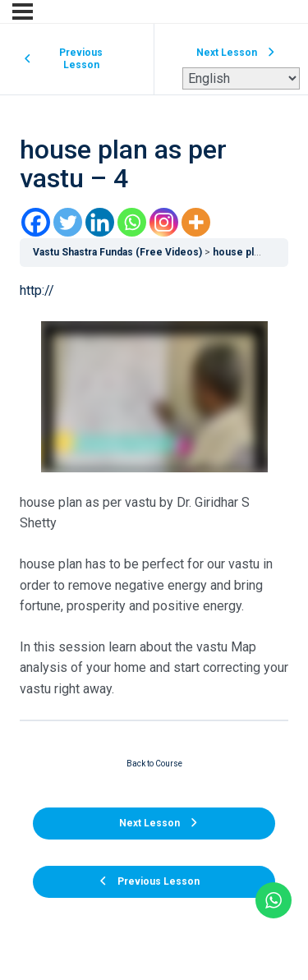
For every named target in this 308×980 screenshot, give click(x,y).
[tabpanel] (154, 490)
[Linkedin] (100, 222)
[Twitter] (68, 222)
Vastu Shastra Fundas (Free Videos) (117, 252)
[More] (196, 222)
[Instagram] (164, 222)
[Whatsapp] (132, 222)
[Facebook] (36, 222)
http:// (37, 290)
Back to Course (154, 764)
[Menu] (23, 12)
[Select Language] (241, 78)
